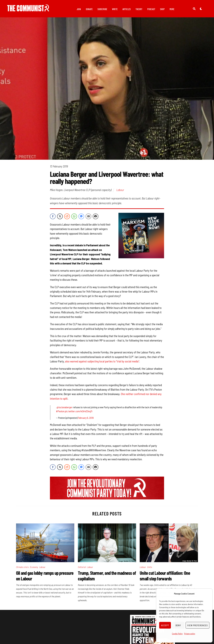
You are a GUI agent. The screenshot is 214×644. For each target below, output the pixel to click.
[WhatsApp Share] (74, 218)
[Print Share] (96, 218)
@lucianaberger (64, 409)
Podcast (151, 9)
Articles (127, 9)
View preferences (198, 625)
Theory (139, 9)
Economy (34, 569)
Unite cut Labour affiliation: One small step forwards (165, 577)
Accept (165, 625)
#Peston (60, 413)
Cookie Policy (177, 634)
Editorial (82, 569)
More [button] (172, 9)
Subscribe (102, 9)
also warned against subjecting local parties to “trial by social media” (102, 363)
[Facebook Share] (53, 218)
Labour (120, 191)
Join (79, 9)
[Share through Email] (88, 218)
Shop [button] (162, 9)
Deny (178, 625)
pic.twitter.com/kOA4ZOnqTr (79, 413)
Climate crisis (22, 569)
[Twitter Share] (60, 218)
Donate (89, 9)
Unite (150, 569)
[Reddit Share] (67, 218)
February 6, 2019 (86, 419)
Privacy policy (190, 634)
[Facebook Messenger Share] (81, 218)
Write (115, 9)
